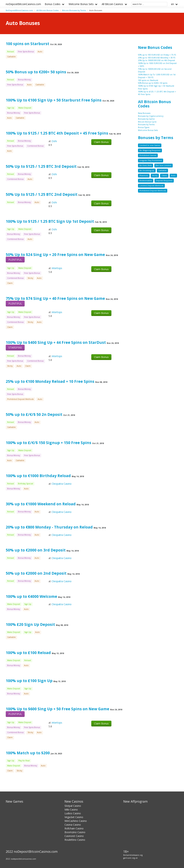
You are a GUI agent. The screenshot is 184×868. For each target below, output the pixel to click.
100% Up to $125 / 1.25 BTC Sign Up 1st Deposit (50, 221)
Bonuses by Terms (146, 124)
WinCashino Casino (76, 821)
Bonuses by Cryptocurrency (151, 116)
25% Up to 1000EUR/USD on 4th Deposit (157, 60)
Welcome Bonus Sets (81, 4)
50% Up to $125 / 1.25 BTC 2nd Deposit (42, 194)
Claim (164, 176)
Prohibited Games (148, 155)
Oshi (54, 141)
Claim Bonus (101, 142)
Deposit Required (164, 181)
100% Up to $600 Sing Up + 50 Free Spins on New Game (57, 709)
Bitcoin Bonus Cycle (147, 122)
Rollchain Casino (74, 828)
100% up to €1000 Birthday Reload (39, 476)
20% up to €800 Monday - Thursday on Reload (50, 527)
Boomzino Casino (75, 832)
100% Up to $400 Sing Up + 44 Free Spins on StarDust (56, 342)
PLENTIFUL (15, 260)
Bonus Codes (53, 4)
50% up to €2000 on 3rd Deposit (36, 550)
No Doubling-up (147, 170)
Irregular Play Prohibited (151, 160)
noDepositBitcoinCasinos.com (23, 4)
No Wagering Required (150, 150)
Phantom (144, 176)
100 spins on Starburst (27, 44)
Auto (173, 176)
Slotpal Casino (73, 806)
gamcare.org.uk (130, 858)
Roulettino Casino (75, 840)
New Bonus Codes (155, 47)
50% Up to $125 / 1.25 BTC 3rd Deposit (41, 166)
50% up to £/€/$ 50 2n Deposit (34, 414)
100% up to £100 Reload (28, 653)
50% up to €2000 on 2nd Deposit (36, 573)
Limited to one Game (150, 145)
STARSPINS (15, 348)
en (172, 4)
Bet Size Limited (163, 165)
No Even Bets (146, 165)
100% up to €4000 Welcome (31, 596)
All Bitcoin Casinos (112, 4)
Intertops (57, 268)
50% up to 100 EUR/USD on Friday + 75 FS (157, 55)
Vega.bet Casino (74, 817)
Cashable (162, 170)
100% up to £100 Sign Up (30, 681)
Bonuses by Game (146, 119)
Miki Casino (71, 810)
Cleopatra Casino (62, 484)
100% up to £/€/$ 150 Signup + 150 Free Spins (49, 443)
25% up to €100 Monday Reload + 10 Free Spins (50, 381)
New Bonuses (144, 113)
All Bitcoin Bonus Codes (48, 10)
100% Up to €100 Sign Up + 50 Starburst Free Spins (54, 100)
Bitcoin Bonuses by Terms (74, 10)
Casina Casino (73, 825)
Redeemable (146, 181)
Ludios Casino (73, 813)
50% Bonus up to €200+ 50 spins (36, 72)
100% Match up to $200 (28, 753)
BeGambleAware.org (133, 855)
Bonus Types (144, 127)
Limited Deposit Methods (151, 186)
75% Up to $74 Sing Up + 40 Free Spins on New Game (55, 298)
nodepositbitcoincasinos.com (23, 859)
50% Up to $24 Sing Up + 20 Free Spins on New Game (55, 255)
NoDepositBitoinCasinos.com (19, 10)
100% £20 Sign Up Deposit (31, 624)
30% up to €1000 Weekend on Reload (41, 504)
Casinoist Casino (74, 836)
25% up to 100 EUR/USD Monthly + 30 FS (157, 58)
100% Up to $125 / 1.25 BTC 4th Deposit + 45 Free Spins (57, 133)
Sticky (155, 176)
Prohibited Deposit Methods (153, 191)
